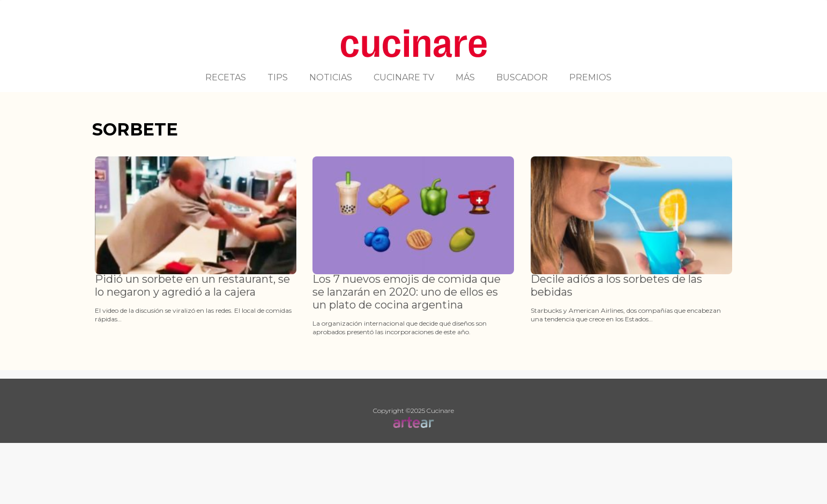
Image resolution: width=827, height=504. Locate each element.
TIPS (278, 77)
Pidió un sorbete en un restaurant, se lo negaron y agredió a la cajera (192, 285)
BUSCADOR (522, 77)
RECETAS (226, 77)
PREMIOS (590, 77)
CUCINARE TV (404, 77)
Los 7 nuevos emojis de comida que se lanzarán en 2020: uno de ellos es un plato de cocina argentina (407, 292)
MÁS (465, 77)
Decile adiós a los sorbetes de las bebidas (616, 285)
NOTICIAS (331, 77)
